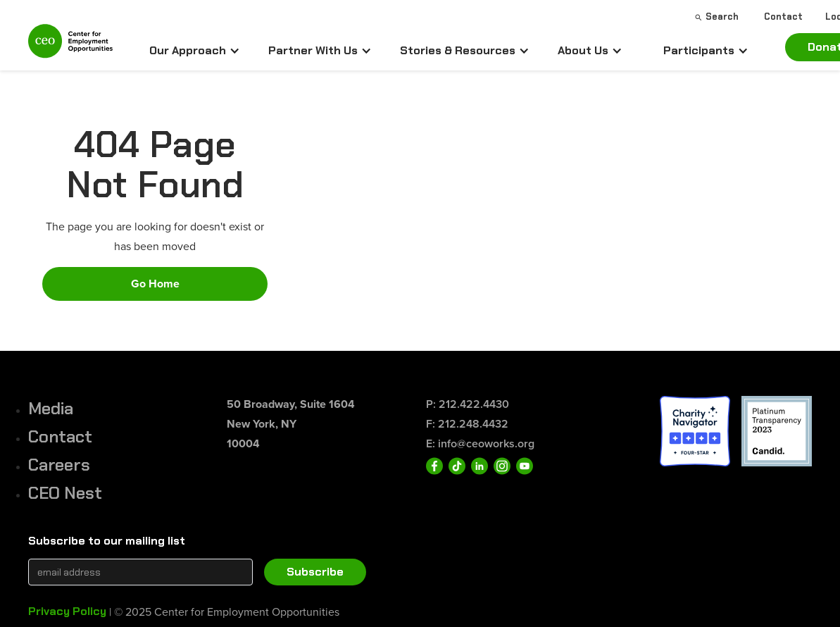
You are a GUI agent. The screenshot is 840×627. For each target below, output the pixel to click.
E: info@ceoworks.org (480, 443)
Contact (60, 436)
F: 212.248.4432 (467, 424)
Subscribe (315, 572)
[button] (195, 51)
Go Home (155, 284)
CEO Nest (65, 493)
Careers (59, 465)
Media (51, 408)
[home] (70, 47)
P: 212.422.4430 (468, 404)
